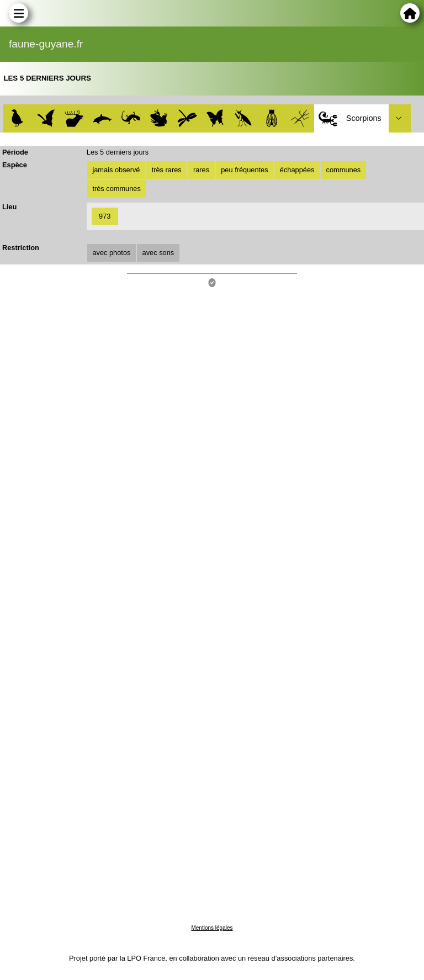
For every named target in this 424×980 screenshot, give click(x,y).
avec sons (158, 253)
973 (105, 216)
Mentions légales (212, 928)
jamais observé (116, 170)
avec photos (111, 253)
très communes (116, 189)
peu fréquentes (244, 170)
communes (344, 170)
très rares (167, 170)
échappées (297, 170)
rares (201, 170)
